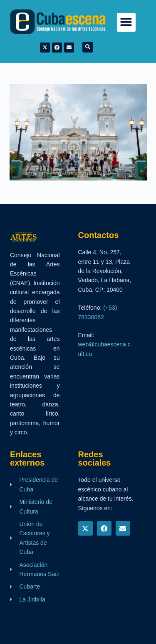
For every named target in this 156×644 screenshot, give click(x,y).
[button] (126, 22)
